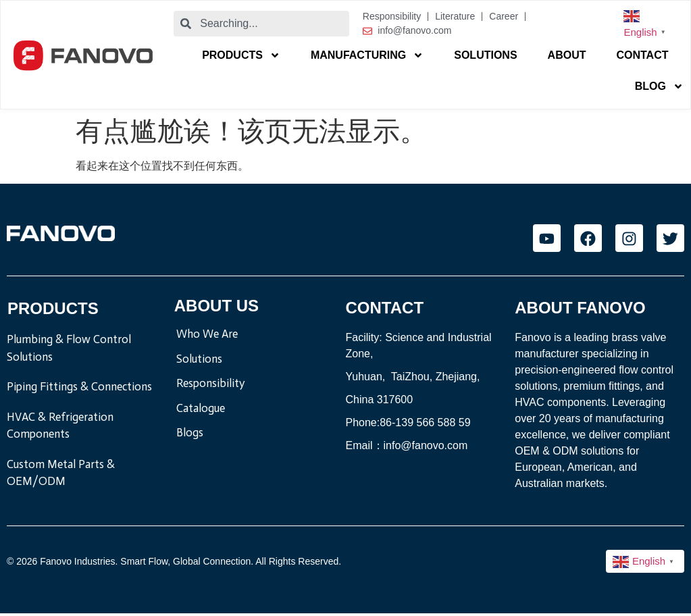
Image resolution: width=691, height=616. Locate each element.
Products (241, 55)
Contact (642, 55)
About (567, 55)
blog (659, 86)
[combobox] (261, 24)
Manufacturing (367, 55)
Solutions (485, 55)
